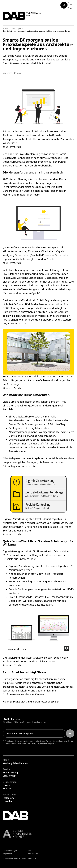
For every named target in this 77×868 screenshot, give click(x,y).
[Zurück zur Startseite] (22, 16)
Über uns (8, 785)
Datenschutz (33, 854)
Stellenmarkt (10, 776)
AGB (29, 851)
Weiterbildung (10, 773)
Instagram (8, 798)
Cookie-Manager (10, 851)
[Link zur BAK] (38, 834)
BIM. (28, 304)
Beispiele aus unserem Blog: (19, 559)
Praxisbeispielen (50, 702)
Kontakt (7, 789)
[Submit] (70, 733)
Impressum (8, 854)
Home (5, 28)
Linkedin (7, 801)
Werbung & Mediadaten (15, 763)
